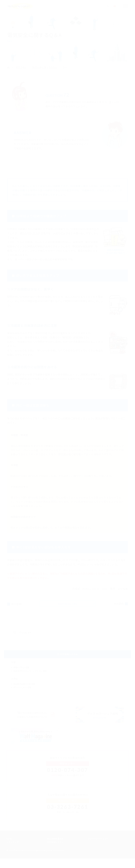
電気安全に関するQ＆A (44, 67)
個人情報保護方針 (55, 848)
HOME (9, 848)
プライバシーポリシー (98, 848)
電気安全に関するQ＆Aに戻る (67, 606)
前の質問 (15, 606)
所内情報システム (55, 852)
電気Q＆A (21, 67)
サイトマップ (13, 852)
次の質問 (120, 606)
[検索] (62, 637)
